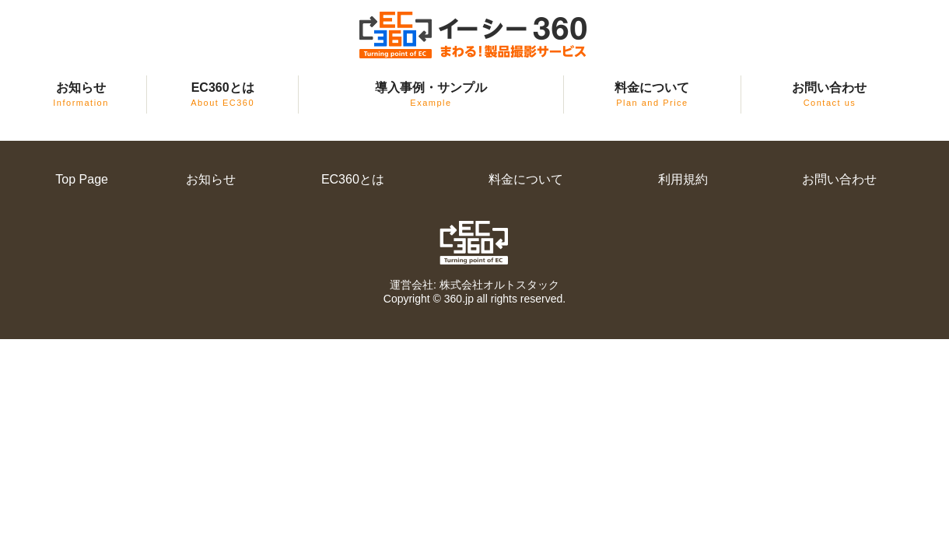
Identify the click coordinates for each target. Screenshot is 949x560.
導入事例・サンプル (431, 94)
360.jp (459, 299)
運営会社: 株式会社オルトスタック (474, 285)
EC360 (475, 243)
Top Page (82, 179)
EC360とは (222, 94)
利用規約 (683, 179)
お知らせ (81, 94)
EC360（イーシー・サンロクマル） (474, 35)
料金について (652, 94)
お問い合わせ (829, 94)
